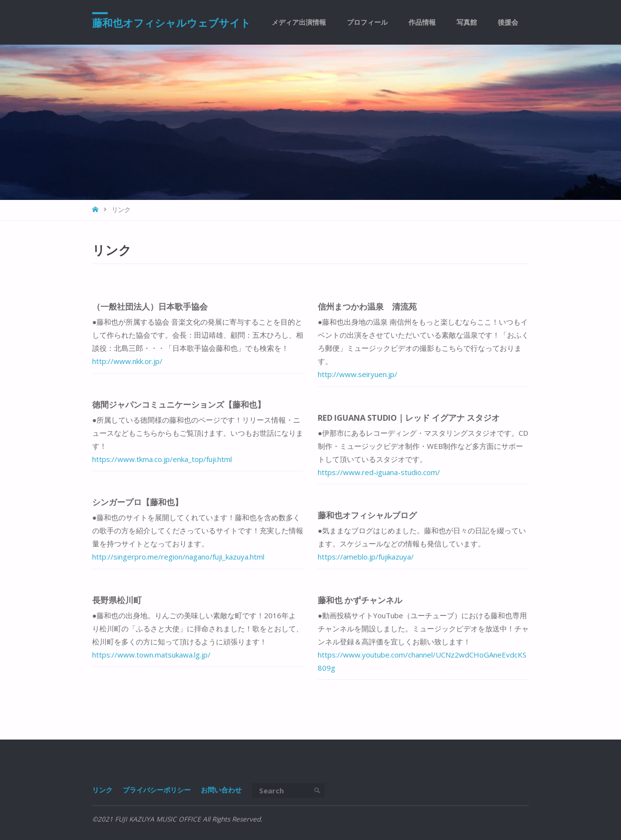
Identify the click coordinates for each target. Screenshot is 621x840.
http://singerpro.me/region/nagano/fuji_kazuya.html (178, 557)
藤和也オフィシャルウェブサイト (172, 23)
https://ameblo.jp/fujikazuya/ (366, 557)
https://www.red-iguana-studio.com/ (379, 472)
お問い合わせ (221, 790)
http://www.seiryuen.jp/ (358, 374)
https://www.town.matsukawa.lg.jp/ (151, 655)
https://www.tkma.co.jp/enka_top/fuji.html (162, 459)
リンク (102, 790)
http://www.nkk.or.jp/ (127, 361)
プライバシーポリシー (157, 790)
